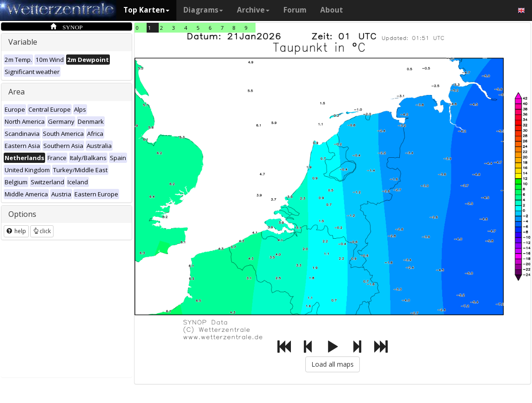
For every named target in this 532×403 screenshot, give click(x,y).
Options (22, 214)
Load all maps (333, 364)
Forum (295, 10)
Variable (23, 42)
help (16, 231)
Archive (253, 10)
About (332, 10)
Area (17, 92)
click (42, 231)
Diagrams (203, 10)
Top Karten (146, 10)
